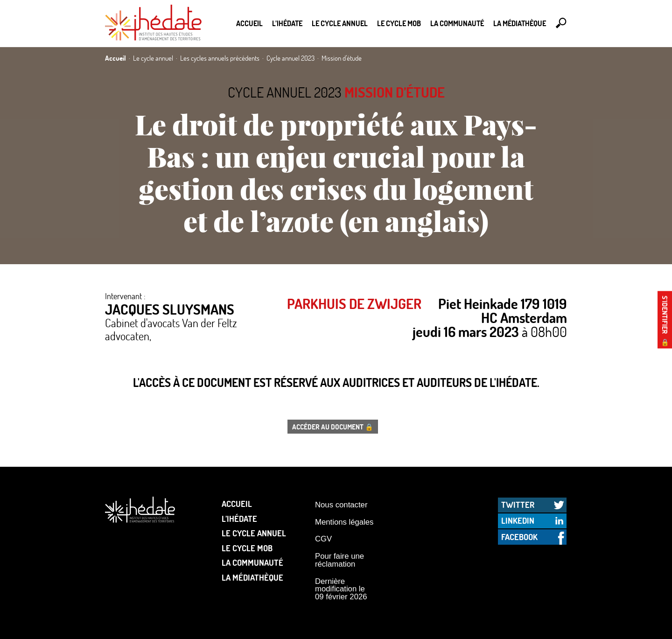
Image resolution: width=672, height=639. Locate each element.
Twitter (518, 505)
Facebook (519, 537)
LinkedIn (518, 520)
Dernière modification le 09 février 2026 (341, 589)
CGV (323, 539)
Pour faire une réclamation (339, 560)
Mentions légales (344, 522)
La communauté (457, 23)
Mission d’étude (395, 92)
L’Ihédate (287, 23)
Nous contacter (341, 505)
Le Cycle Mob (399, 23)
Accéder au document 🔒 (333, 427)
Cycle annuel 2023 (285, 92)
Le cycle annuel (340, 23)
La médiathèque (520, 23)
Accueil (249, 23)
